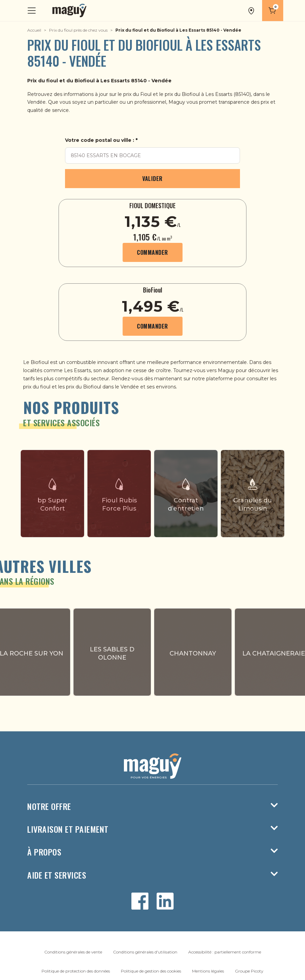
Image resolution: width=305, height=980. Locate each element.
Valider (152, 179)
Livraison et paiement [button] (152, 829)
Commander (152, 252)
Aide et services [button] (152, 875)
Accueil (34, 30)
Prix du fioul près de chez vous (78, 30)
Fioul (146, 94)
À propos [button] (152, 852)
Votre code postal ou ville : (100, 140)
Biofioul (191, 94)
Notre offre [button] (152, 806)
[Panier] (273, 11)
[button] (252, 11)
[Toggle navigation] (32, 11)
